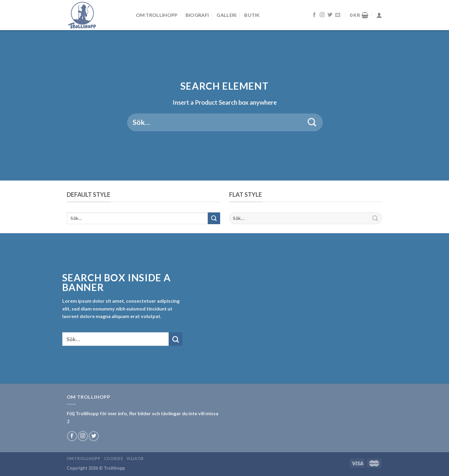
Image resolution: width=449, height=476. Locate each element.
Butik (252, 15)
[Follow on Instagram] (322, 15)
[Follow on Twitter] (330, 15)
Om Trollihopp (157, 15)
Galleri (226, 15)
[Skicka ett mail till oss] (338, 15)
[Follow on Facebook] (314, 15)
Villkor (135, 459)
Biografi (197, 15)
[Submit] (312, 122)
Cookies (113, 459)
